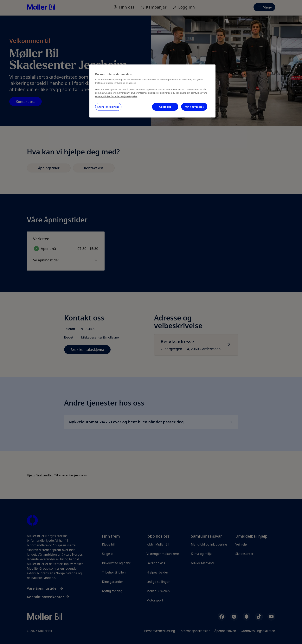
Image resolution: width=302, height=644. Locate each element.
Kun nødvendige (194, 107)
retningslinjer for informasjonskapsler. (116, 96)
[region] (152, 91)
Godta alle (165, 107)
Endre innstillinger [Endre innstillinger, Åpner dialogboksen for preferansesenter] (108, 107)
